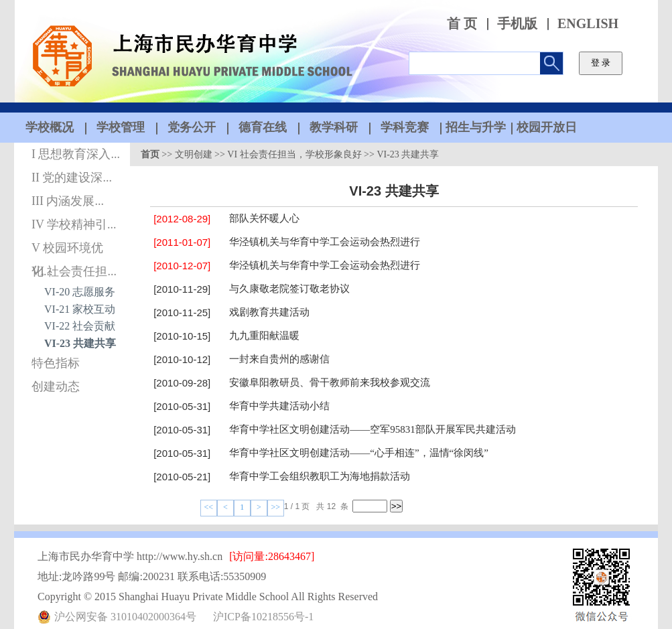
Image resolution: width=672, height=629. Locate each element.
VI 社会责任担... (74, 271)
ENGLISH (588, 24)
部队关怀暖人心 (264, 218)
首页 (150, 154)
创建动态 (56, 387)
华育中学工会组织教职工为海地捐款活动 (320, 476)
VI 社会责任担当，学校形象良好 (294, 154)
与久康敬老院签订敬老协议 (289, 289)
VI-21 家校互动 (80, 309)
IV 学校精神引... (74, 224)
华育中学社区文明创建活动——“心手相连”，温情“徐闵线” (359, 453)
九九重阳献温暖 (264, 336)
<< (209, 507)
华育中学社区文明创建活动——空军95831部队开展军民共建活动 (373, 429)
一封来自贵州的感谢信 (279, 359)
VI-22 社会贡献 (80, 326)
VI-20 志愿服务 (80, 292)
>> (276, 507)
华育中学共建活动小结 (279, 406)
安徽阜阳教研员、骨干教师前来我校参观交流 (330, 382)
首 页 (462, 24)
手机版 (517, 24)
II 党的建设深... (72, 178)
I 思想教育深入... (76, 154)
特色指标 (56, 363)
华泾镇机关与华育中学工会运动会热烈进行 (325, 242)
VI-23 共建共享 (80, 343)
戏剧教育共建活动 (269, 312)
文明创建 (194, 154)
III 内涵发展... (68, 201)
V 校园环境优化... (67, 251)
